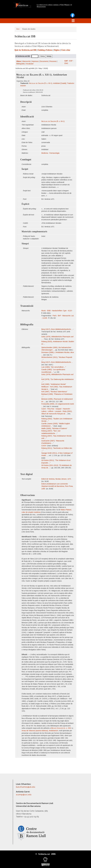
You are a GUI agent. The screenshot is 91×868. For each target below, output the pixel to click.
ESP (71, 61)
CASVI (44, 446)
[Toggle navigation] (73, 21)
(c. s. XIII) (61, 728)
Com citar (66, 50)
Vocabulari (30, 64)
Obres (19, 61)
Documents (44, 61)
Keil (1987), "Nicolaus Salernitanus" (54, 392)
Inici (18, 29)
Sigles (57, 50)
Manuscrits (26, 61)
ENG (66, 63)
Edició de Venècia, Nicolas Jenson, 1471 (56, 479)
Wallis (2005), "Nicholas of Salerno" (54, 429)
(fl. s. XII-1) (53, 121)
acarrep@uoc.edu (24, 795)
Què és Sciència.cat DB (25, 50)
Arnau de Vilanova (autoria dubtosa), (40, 731)
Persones (53, 61)
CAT (66, 61)
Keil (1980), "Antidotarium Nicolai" (54, 384)
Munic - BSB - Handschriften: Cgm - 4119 (56, 311)
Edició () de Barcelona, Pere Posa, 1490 (57, 486)
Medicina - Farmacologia (50, 153)
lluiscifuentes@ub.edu (26, 787)
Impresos (35, 61)
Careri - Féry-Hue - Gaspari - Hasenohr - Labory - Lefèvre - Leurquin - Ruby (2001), (57, 411)
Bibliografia (21, 64)
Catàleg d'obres (45, 50)
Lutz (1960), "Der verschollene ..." (54, 367)
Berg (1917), (57, 329)
